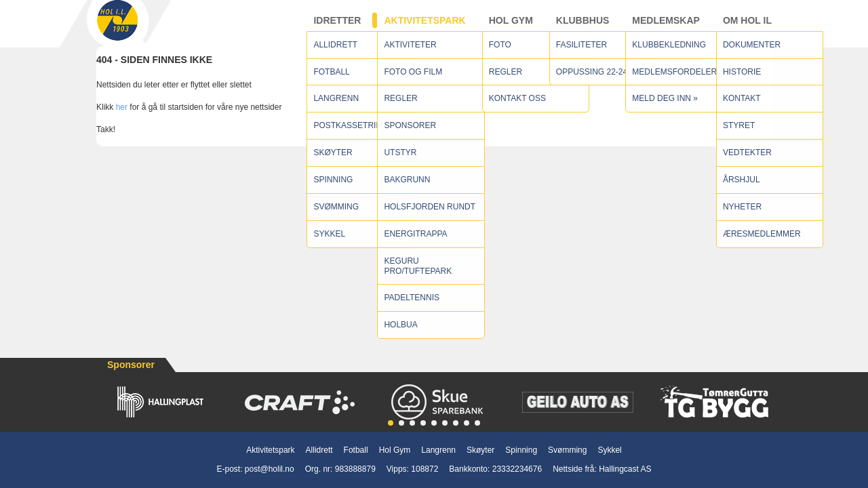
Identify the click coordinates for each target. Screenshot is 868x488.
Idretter (337, 26)
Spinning (521, 450)
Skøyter (480, 450)
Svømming (567, 450)
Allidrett (319, 450)
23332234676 (517, 469)
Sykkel (609, 450)
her (122, 120)
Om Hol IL (747, 26)
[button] (391, 423)
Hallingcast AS (625, 469)
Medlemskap (666, 26)
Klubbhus (583, 26)
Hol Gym (511, 26)
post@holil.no (270, 469)
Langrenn (438, 450)
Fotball (356, 450)
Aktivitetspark (425, 26)
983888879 (355, 469)
